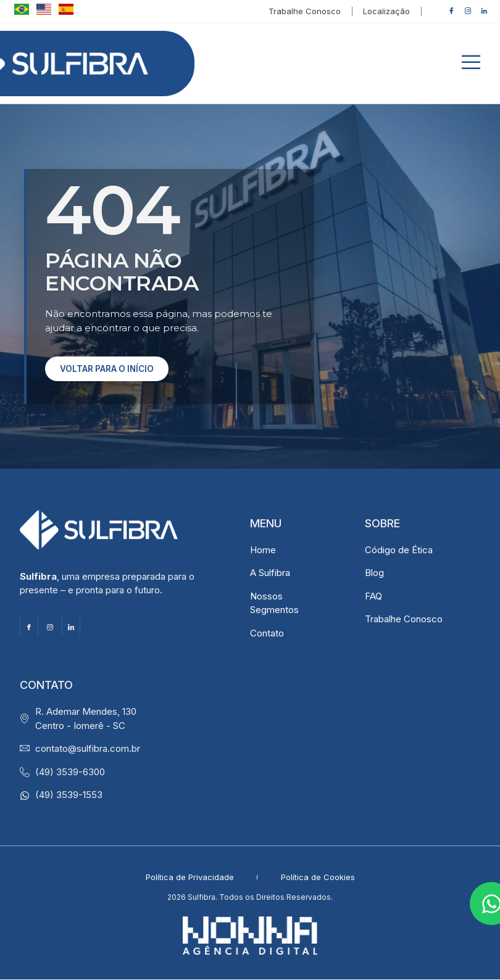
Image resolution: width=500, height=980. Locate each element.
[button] (471, 64)
